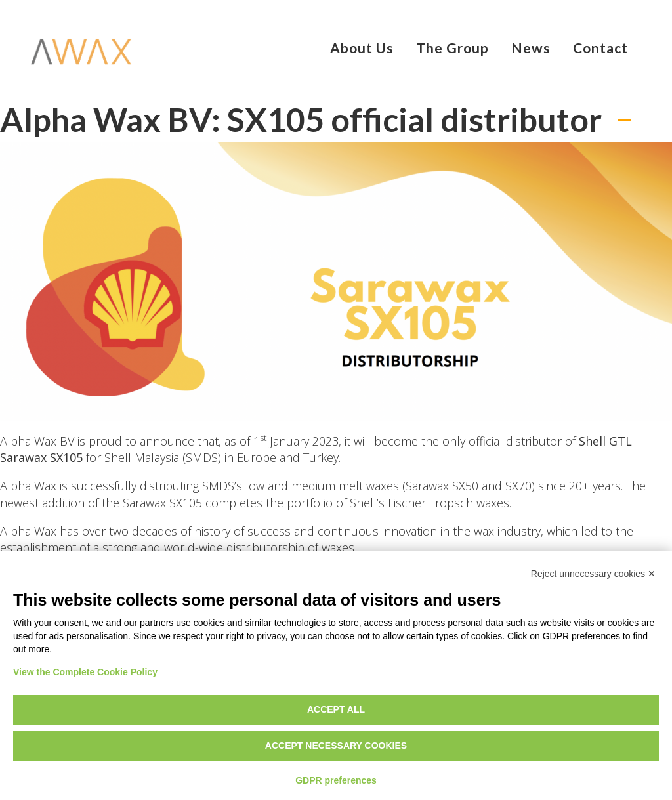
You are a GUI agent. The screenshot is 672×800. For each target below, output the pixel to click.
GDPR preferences (336, 780)
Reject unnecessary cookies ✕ (593, 574)
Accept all (336, 709)
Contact (600, 48)
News (531, 48)
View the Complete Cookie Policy (85, 672)
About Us (362, 48)
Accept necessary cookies (336, 746)
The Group (452, 48)
